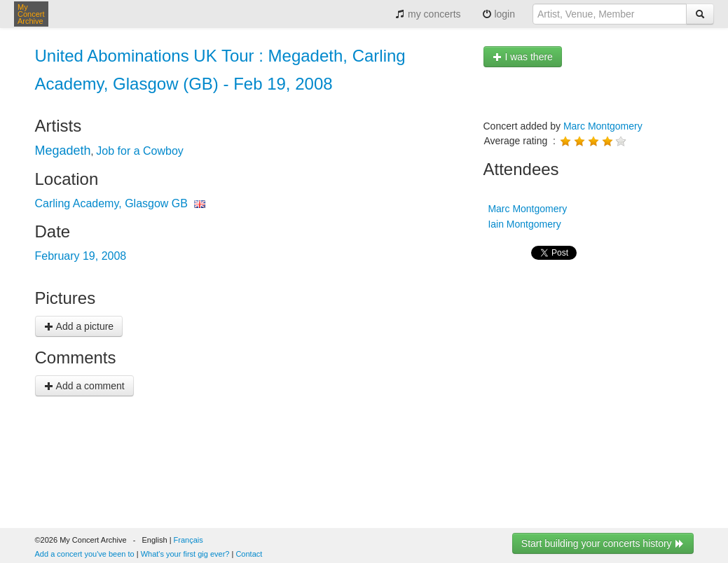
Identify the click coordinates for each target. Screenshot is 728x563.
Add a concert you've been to (85, 554)
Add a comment (84, 386)
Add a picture (79, 326)
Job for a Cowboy (140, 151)
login (499, 14)
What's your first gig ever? (185, 554)
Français (188, 540)
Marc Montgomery (603, 126)
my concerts (428, 14)
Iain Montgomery (523, 224)
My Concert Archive (31, 14)
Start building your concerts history (603, 543)
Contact (249, 554)
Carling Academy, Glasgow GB (111, 203)
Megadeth (63, 151)
